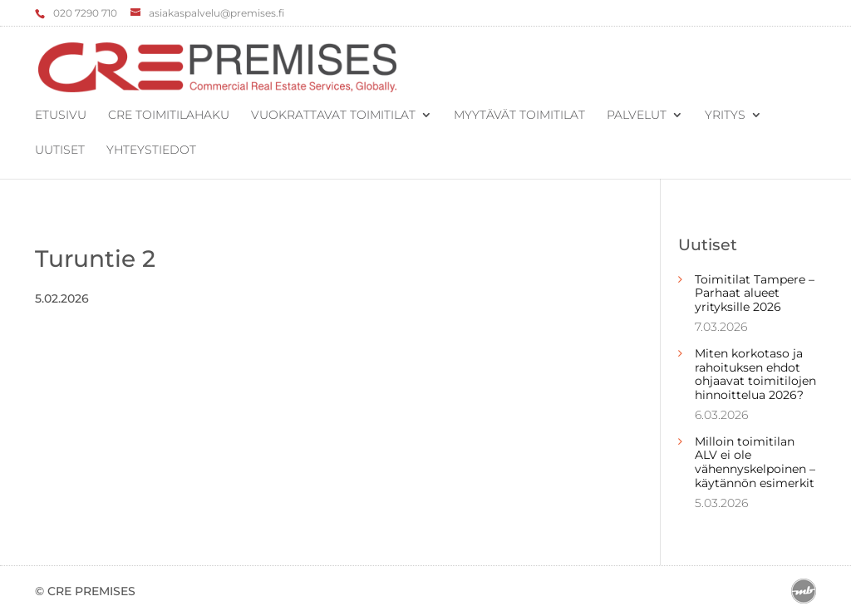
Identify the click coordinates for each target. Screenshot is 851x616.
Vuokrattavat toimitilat (333, 116)
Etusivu (61, 116)
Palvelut (637, 116)
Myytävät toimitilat (519, 116)
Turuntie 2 (95, 259)
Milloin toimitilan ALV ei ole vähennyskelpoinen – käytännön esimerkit (755, 462)
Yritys (725, 116)
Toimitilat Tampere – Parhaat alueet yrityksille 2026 (755, 293)
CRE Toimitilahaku (169, 116)
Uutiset (60, 150)
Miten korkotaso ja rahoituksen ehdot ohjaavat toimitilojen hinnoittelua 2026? (755, 374)
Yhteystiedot (151, 150)
